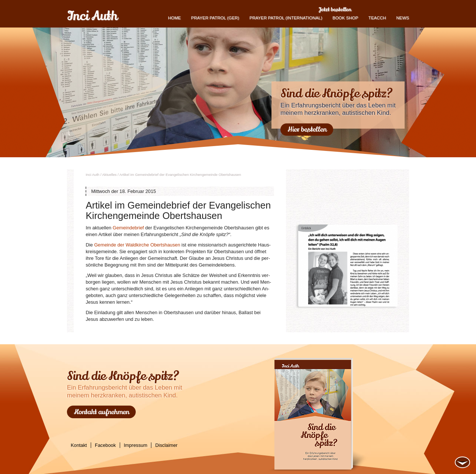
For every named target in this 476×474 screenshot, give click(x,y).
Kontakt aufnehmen (102, 412)
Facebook (105, 445)
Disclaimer (167, 445)
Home (175, 18)
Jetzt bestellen (335, 9)
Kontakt (79, 445)
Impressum (136, 445)
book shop (345, 18)
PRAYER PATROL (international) (286, 18)
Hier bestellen (307, 129)
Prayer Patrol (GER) (215, 18)
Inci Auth (92, 16)
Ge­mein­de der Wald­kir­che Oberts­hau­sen (137, 245)
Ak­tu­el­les (110, 175)
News (403, 18)
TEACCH (377, 18)
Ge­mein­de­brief (128, 228)
